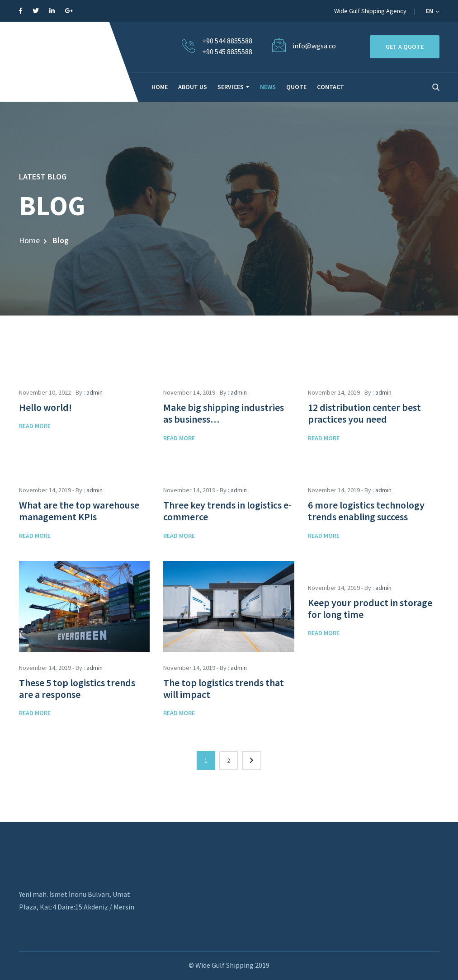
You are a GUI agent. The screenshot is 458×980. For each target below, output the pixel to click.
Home (29, 240)
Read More (35, 426)
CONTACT (331, 87)
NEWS (268, 87)
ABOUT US (193, 87)
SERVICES (231, 87)
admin (94, 392)
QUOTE (296, 87)
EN (432, 11)
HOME (160, 87)
